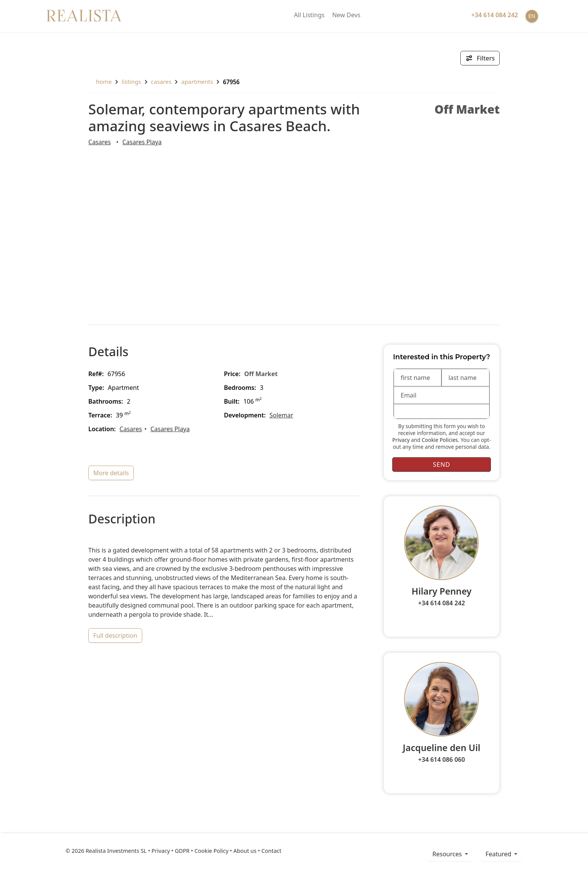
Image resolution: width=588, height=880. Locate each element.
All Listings (309, 15)
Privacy (401, 440)
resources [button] (448, 854)
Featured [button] (499, 854)
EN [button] (532, 16)
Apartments (197, 81)
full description (115, 636)
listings (131, 81)
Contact (271, 851)
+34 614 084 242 (442, 603)
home (100, 81)
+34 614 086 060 (442, 759)
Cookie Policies (440, 440)
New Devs (346, 15)
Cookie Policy (212, 851)
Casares (161, 81)
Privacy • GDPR (171, 851)
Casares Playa (142, 142)
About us (245, 851)
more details (111, 473)
